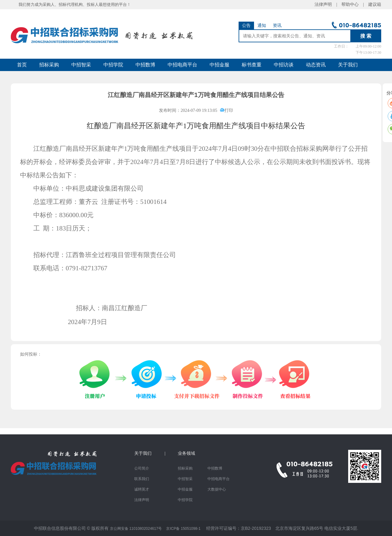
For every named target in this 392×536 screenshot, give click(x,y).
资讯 (277, 25)
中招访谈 (284, 65)
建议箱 (373, 4)
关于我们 (348, 65)
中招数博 (145, 65)
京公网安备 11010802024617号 (136, 529)
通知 (262, 25)
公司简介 (142, 468)
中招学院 (113, 65)
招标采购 (49, 65)
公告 (246, 25)
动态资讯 (316, 65)
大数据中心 (217, 489)
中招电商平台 (182, 65)
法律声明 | (328, 4)
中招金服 (219, 65)
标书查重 (252, 65)
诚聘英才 (142, 489)
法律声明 (142, 500)
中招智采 (81, 65)
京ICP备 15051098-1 (183, 529)
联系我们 (142, 479)
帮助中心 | (353, 4)
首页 (22, 65)
